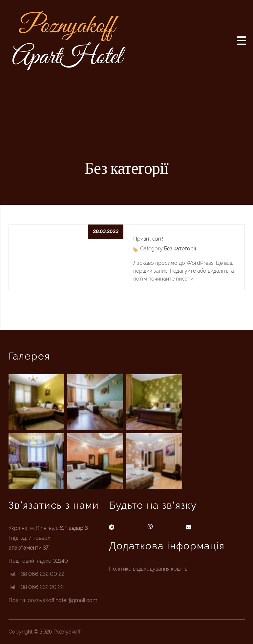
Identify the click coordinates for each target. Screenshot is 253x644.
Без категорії (180, 249)
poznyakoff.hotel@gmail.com (63, 600)
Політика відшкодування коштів (148, 569)
